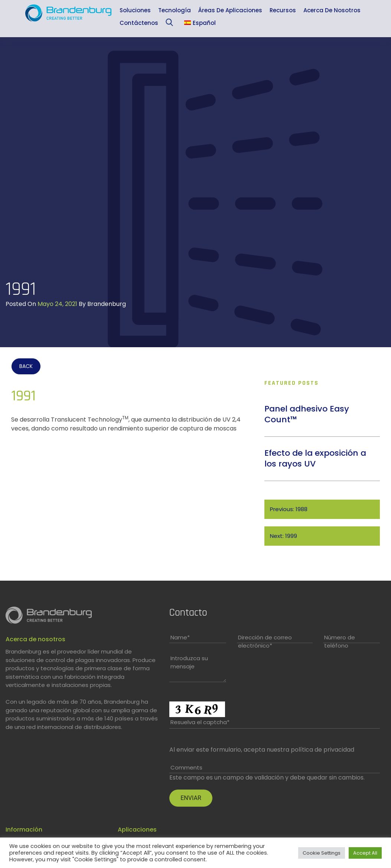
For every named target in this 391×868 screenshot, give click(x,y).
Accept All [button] (365, 853)
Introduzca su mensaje (189, 662)
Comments (186, 767)
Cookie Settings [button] (322, 853)
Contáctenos (139, 23)
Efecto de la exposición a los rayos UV (315, 458)
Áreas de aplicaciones (230, 10)
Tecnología (175, 10)
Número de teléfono (340, 642)
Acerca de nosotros (332, 10)
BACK (26, 366)
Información (24, 830)
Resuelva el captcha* (200, 722)
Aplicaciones (137, 830)
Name (180, 637)
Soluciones (135, 10)
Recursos (283, 10)
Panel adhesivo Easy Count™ (307, 414)
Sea (171, 24)
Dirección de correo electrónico (265, 642)
